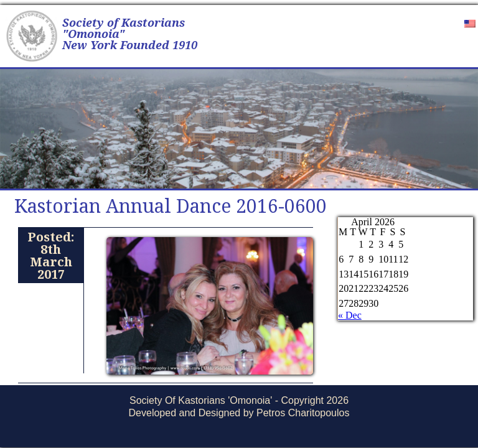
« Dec (350, 315)
